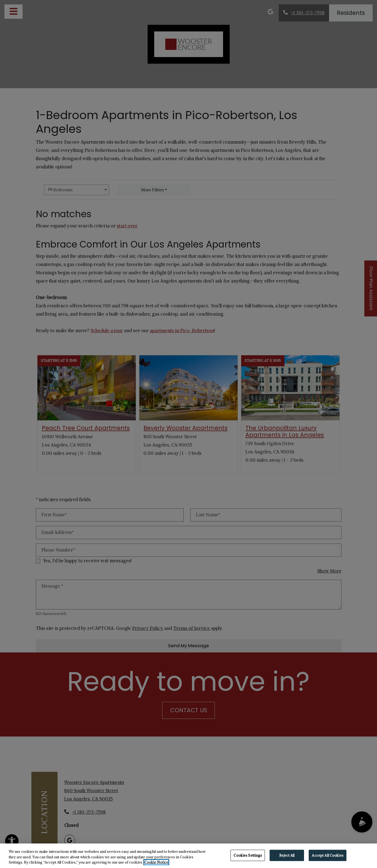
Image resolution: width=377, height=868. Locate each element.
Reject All (287, 855)
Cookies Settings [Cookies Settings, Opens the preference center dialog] (248, 855)
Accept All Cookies (327, 855)
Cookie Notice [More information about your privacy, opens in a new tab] (156, 862)
